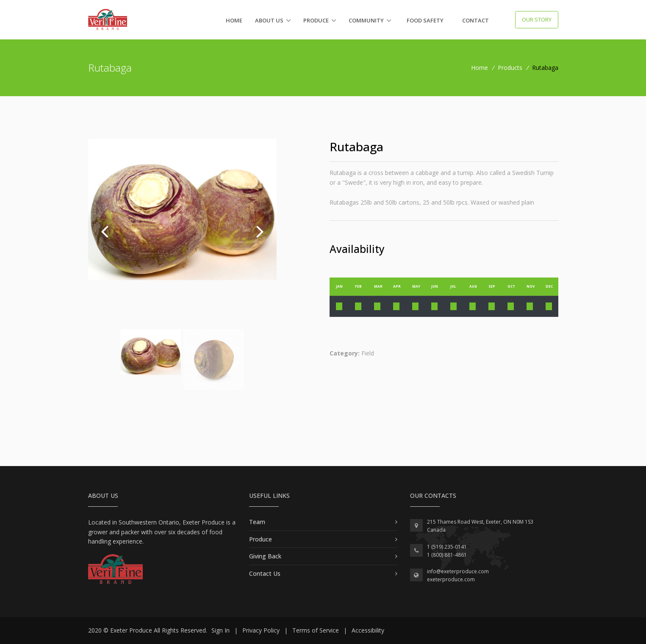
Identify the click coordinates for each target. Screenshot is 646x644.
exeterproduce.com (451, 579)
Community (366, 20)
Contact (475, 20)
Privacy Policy (261, 630)
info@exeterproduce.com (458, 571)
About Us (269, 20)
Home (234, 20)
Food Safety (425, 20)
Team (257, 522)
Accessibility (368, 630)
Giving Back (265, 556)
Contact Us (265, 573)
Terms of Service (316, 630)
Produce (316, 20)
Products (510, 68)
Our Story (537, 19)
